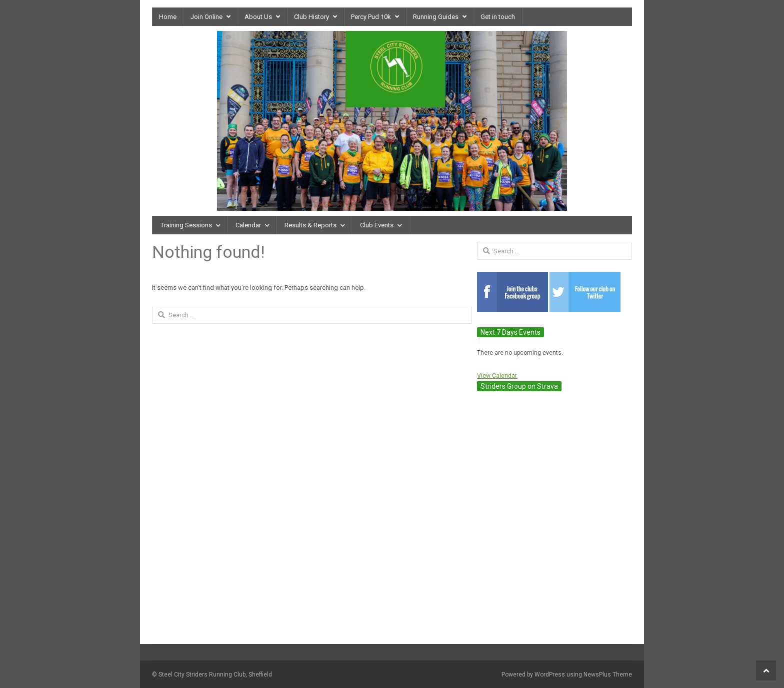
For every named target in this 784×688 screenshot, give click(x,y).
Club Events (377, 225)
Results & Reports (310, 225)
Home (168, 17)
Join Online (206, 17)
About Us (258, 17)
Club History (311, 17)
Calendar (248, 225)
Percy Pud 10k (371, 17)
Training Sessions (186, 225)
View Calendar (497, 376)
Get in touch (498, 17)
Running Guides (436, 17)
